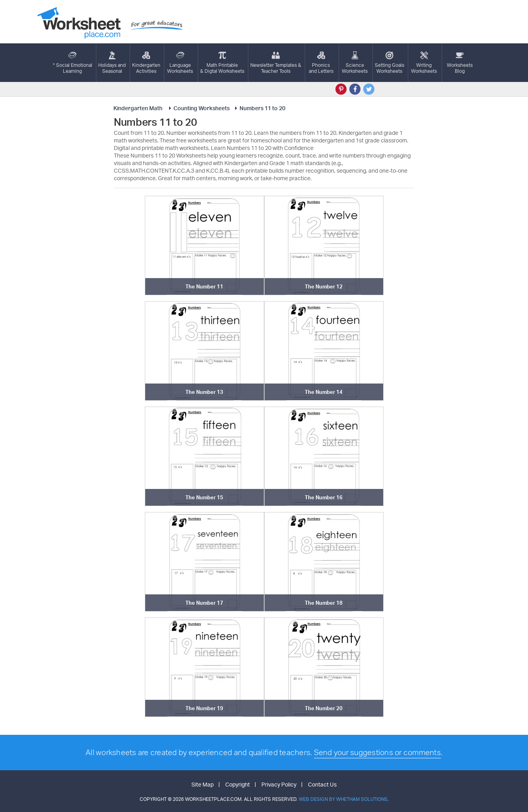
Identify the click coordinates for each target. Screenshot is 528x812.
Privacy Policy (279, 784)
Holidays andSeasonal (112, 63)
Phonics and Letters (321, 63)
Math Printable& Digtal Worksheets (222, 63)
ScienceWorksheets (355, 63)
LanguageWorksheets (180, 63)
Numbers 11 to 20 (259, 108)
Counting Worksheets (198, 108)
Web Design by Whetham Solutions (343, 799)
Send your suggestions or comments (377, 752)
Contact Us (322, 784)
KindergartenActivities (146, 63)
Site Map (203, 784)
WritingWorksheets (424, 63)
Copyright (238, 784)
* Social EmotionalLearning (73, 63)
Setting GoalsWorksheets (390, 63)
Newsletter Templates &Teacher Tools (276, 63)
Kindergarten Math (138, 108)
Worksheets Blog (460, 63)
